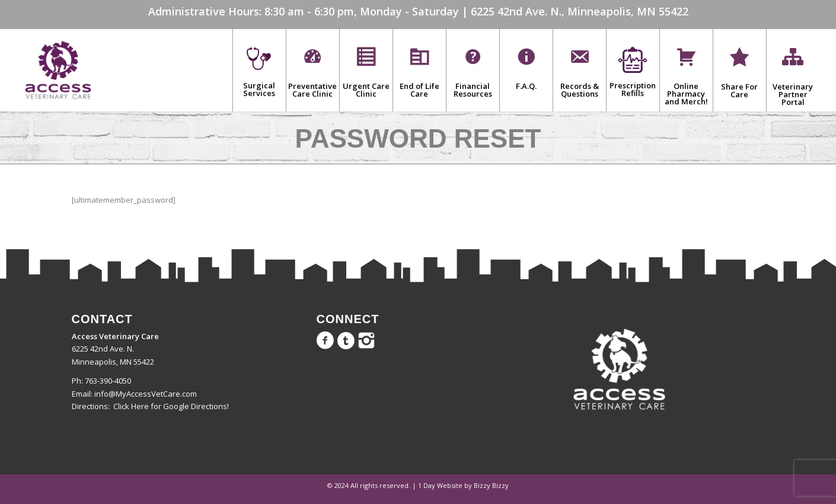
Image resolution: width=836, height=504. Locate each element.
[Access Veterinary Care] (58, 70)
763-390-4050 (108, 381)
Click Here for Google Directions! (171, 406)
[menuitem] (259, 70)
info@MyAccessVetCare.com (146, 394)
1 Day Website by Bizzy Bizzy (463, 485)
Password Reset (418, 138)
